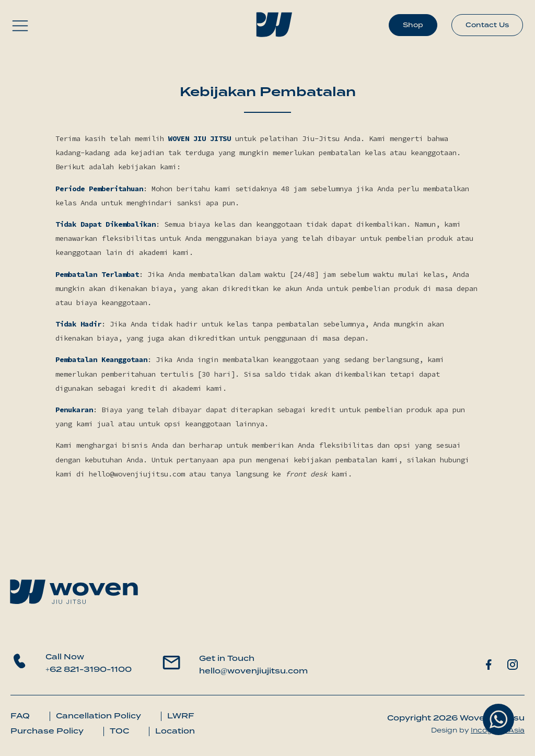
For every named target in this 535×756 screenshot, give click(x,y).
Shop (413, 25)
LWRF (181, 716)
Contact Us (487, 25)
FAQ (20, 716)
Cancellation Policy (98, 716)
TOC (119, 731)
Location (175, 731)
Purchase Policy (47, 731)
